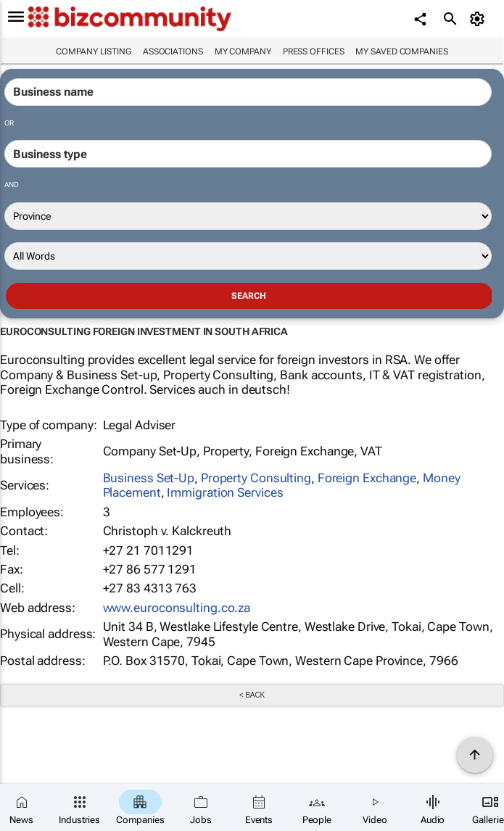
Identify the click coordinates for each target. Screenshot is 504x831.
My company (243, 51)
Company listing (94, 51)
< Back (252, 695)
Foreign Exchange (367, 478)
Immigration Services (225, 492)
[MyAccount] (479, 19)
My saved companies (401, 51)
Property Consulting (256, 478)
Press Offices (314, 51)
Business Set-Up (149, 478)
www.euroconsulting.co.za (177, 608)
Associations (173, 51)
